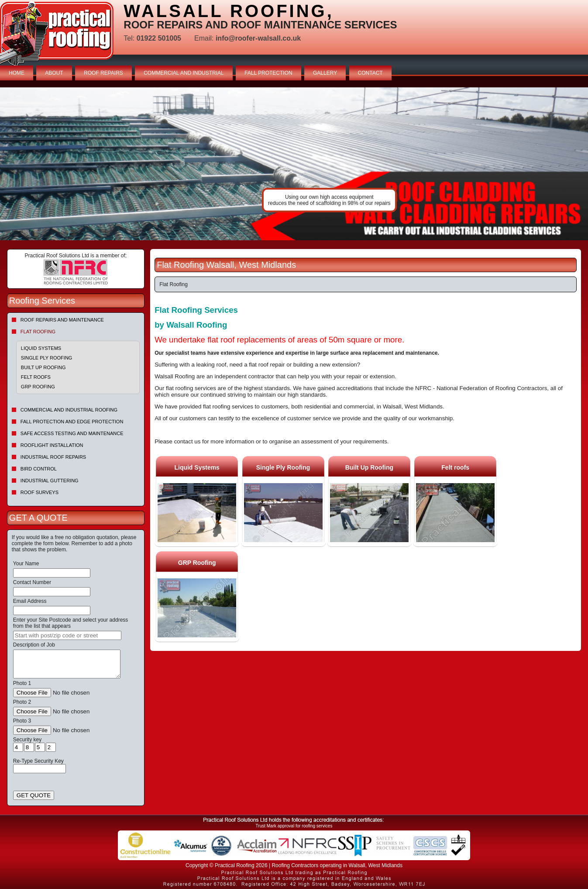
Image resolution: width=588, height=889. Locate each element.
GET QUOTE (34, 795)
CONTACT (370, 73)
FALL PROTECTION (268, 73)
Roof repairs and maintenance (62, 320)
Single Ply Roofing (47, 358)
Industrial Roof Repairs (53, 457)
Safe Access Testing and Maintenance (72, 433)
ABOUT (54, 73)
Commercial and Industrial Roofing (69, 410)
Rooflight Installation (52, 445)
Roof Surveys (40, 492)
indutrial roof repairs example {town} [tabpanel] (294, 164)
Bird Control (39, 469)
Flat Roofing (38, 332)
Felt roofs (36, 377)
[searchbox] (67, 635)
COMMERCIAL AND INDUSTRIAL (184, 73)
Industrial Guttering (50, 481)
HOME (17, 73)
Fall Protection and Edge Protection (72, 422)
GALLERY (325, 73)
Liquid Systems (41, 348)
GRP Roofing (38, 387)
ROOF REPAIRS (103, 73)
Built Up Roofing (43, 367)
